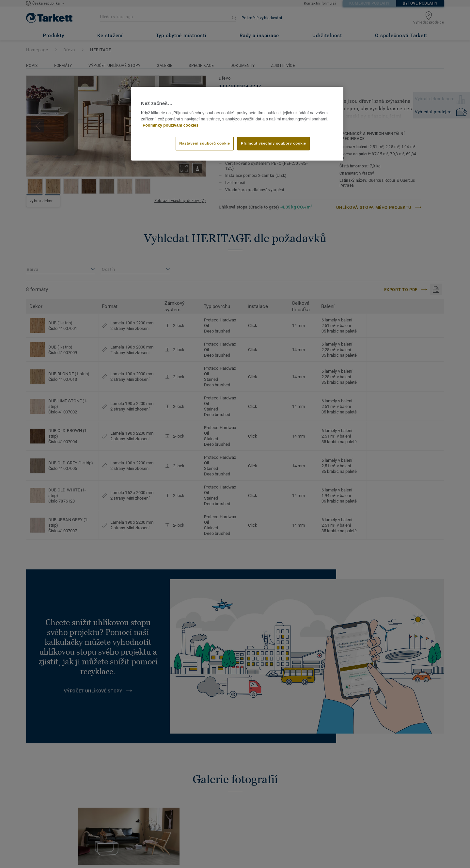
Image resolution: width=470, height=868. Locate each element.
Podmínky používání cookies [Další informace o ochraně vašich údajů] (171, 125)
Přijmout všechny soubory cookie (274, 143)
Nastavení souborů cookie (204, 143)
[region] (237, 124)
